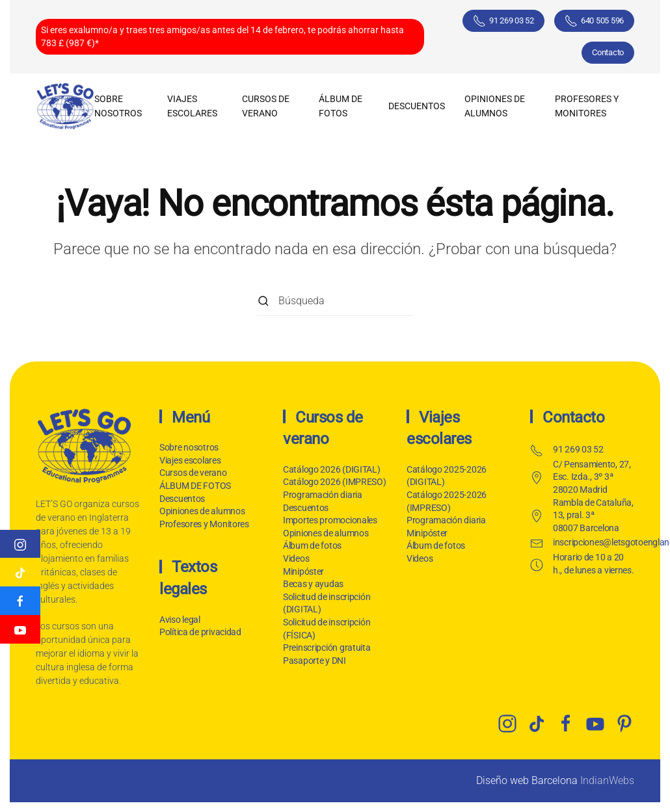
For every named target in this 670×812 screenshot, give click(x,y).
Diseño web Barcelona (527, 780)
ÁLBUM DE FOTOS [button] (341, 106)
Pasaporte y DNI (315, 661)
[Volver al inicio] (65, 106)
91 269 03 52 (503, 21)
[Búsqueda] (335, 301)
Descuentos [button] (417, 106)
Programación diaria (323, 495)
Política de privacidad (199, 632)
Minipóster (303, 571)
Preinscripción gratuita (327, 648)
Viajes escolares (190, 460)
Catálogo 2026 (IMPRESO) (335, 482)
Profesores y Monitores (587, 106)
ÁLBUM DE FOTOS (195, 486)
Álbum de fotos (312, 545)
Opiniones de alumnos (495, 106)
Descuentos (182, 499)
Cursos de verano (193, 473)
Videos (296, 558)
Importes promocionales (330, 520)
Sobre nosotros (118, 106)
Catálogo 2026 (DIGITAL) (332, 469)
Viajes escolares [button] (192, 106)
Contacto (608, 52)
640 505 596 (594, 21)
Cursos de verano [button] (266, 106)
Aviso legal (179, 620)
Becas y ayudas (313, 584)
